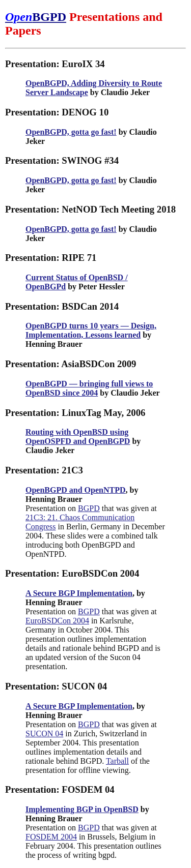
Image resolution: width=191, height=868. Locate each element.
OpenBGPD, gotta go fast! (71, 132)
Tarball (117, 761)
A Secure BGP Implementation (79, 593)
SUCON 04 (44, 734)
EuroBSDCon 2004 (57, 621)
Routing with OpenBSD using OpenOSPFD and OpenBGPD (78, 437)
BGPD (89, 508)
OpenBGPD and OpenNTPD (75, 490)
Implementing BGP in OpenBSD (82, 809)
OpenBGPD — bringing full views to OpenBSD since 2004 (89, 388)
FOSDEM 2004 (51, 837)
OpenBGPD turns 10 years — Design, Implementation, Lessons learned (91, 330)
